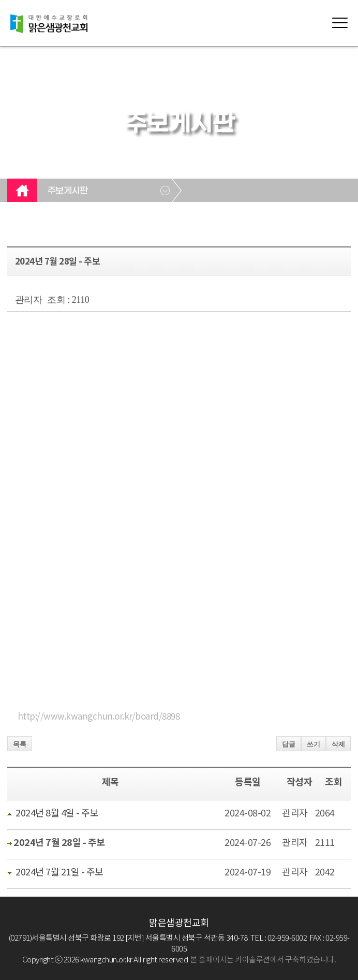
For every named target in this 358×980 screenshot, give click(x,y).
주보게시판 (68, 191)
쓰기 (314, 744)
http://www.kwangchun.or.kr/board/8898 (99, 716)
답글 (289, 744)
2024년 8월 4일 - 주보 (57, 812)
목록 (20, 744)
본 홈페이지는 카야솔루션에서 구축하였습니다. (263, 959)
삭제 (338, 744)
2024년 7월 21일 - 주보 (59, 871)
